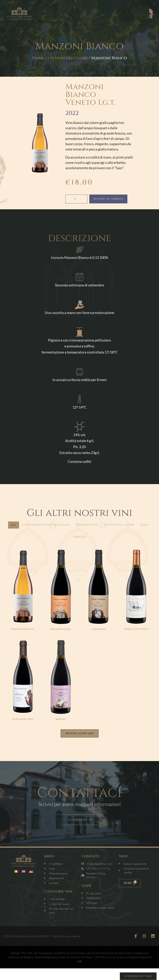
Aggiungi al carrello (114, 199)
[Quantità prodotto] (76, 199)
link (80, 962)
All (14, 525)
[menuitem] (16, 872)
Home (38, 58)
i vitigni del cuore (68, 58)
